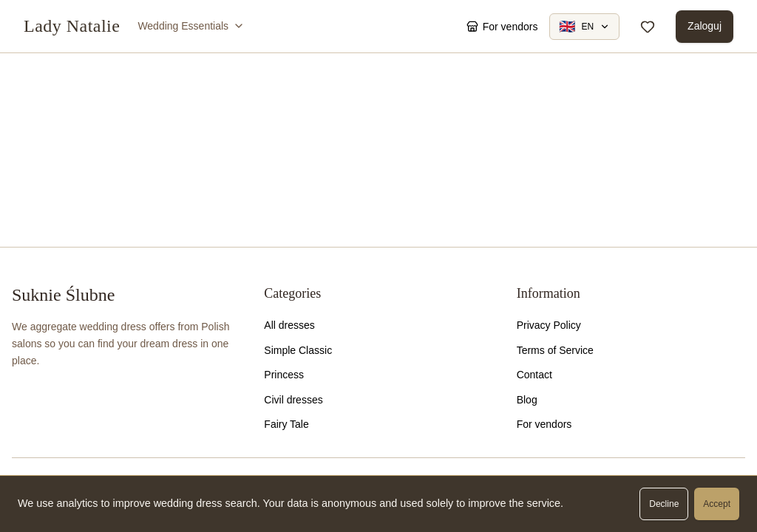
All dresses (289, 325)
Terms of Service (555, 350)
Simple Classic (298, 350)
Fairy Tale (286, 424)
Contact (534, 375)
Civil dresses (293, 400)
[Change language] (584, 27)
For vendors (544, 424)
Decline (664, 504)
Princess (284, 375)
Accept (717, 504)
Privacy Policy (549, 325)
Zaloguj (705, 26)
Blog (527, 400)
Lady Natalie (72, 26)
